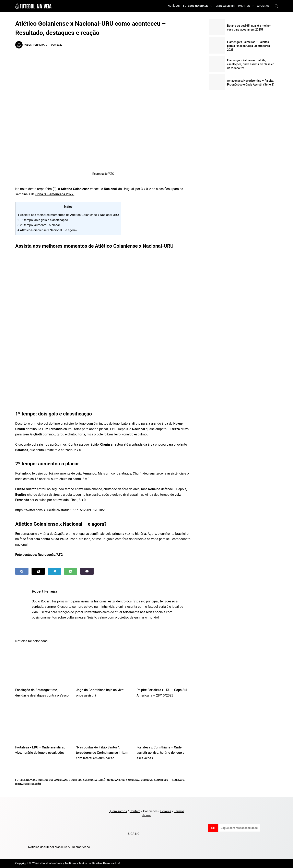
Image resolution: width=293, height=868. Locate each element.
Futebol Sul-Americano (53, 780)
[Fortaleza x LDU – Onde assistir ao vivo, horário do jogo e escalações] (43, 722)
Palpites (247, 6)
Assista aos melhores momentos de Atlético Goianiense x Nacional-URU (68, 215)
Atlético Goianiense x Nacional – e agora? (47, 230)
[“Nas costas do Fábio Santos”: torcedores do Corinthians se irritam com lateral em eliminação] (103, 722)
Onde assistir (225, 6)
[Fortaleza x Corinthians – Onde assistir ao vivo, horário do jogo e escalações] (164, 722)
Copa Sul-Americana (84, 780)
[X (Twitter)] (38, 571)
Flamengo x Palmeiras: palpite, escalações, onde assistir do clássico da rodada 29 (251, 64)
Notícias (174, 6)
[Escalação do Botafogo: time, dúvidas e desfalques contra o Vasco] (43, 665)
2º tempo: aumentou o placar (39, 225)
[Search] (276, 6)
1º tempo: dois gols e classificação (43, 220)
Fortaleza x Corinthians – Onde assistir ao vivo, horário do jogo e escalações (160, 753)
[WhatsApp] (71, 571)
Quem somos (118, 811)
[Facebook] (22, 571)
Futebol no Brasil (198, 6)
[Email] (87, 571)
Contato (135, 811)
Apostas (263, 6)
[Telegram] (54, 571)
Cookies (166, 811)
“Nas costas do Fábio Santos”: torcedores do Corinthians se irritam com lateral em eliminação (102, 753)
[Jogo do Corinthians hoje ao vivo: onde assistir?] (103, 665)
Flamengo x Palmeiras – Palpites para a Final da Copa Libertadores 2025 (248, 46)
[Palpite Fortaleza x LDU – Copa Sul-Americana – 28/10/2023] (164, 665)
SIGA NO (134, 834)
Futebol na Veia (25, 780)
